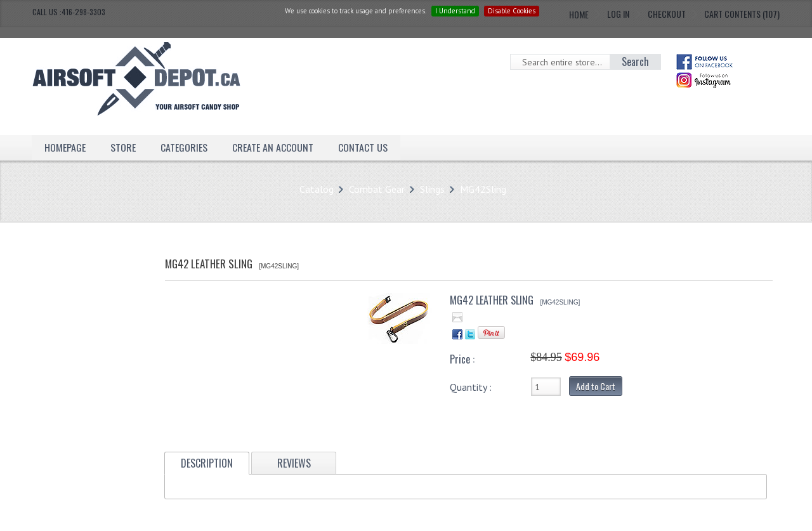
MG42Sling (483, 189)
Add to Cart (596, 386)
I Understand (455, 11)
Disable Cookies (512, 11)
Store (123, 147)
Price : (462, 359)
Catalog (317, 189)
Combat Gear (377, 189)
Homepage (65, 147)
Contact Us (363, 147)
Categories (184, 147)
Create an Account (273, 147)
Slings (432, 189)
